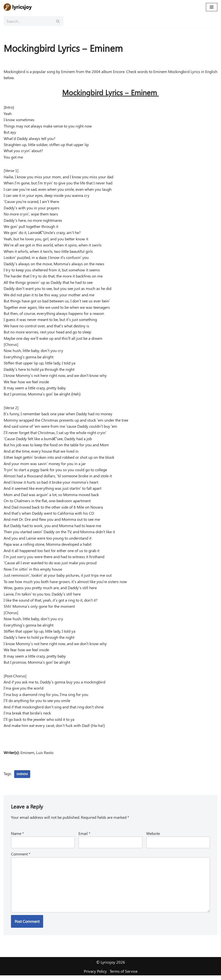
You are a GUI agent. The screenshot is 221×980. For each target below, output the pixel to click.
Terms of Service (124, 976)
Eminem (22, 778)
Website (153, 837)
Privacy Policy (95, 976)
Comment (21, 858)
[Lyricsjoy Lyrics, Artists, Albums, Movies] (18, 7)
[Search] (28, 21)
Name (17, 837)
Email (84, 837)
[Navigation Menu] (212, 7)
